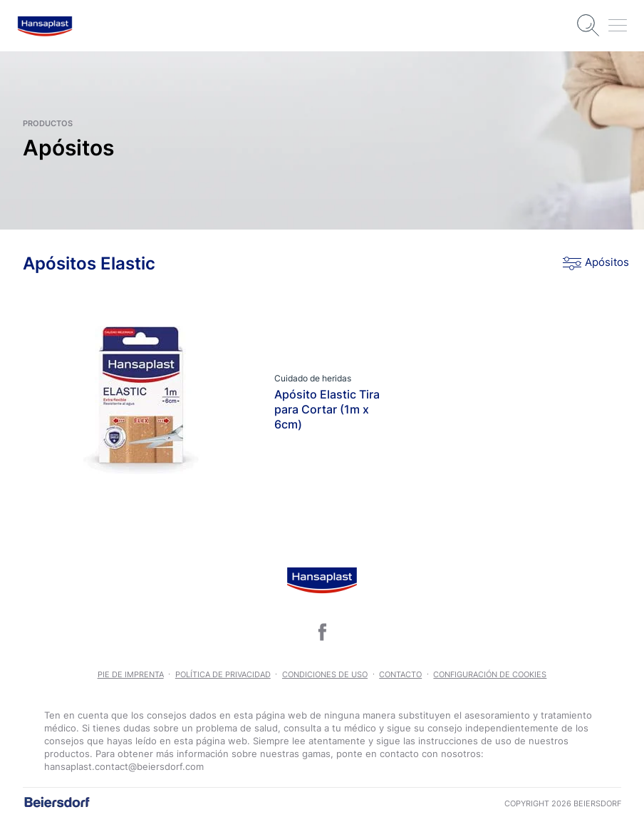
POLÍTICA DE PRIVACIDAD (223, 674)
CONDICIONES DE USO (325, 674)
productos (48, 123)
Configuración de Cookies (490, 674)
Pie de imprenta (131, 674)
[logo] (45, 26)
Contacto (400, 674)
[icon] (322, 632)
